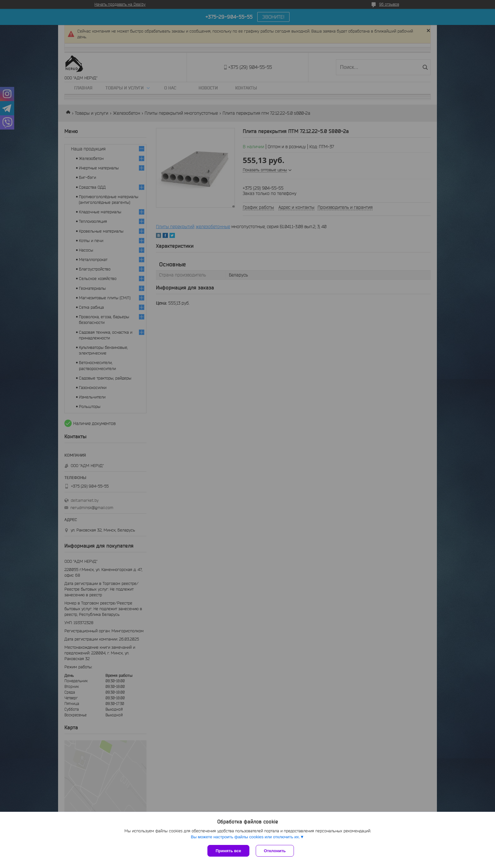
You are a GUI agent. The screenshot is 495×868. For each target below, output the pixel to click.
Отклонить (275, 851)
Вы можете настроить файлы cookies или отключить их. (245, 837)
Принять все (228, 851)
